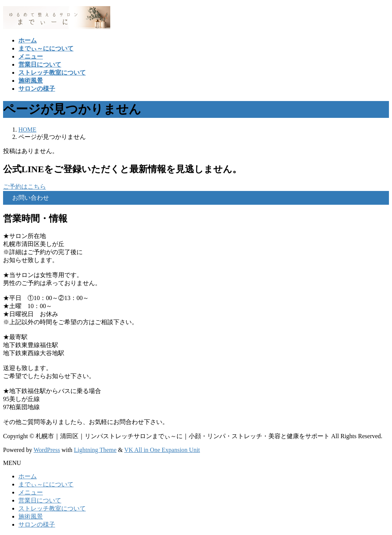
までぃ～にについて (46, 484)
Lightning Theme (95, 450)
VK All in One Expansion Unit (162, 450)
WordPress (47, 450)
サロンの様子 (37, 524)
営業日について (40, 500)
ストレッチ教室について (52, 508)
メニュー (31, 492)
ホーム (28, 476)
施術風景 (31, 516)
